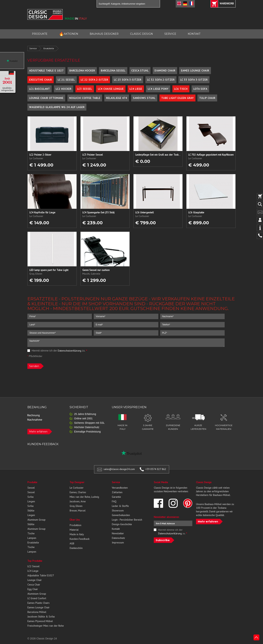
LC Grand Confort (37, 598)
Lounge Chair (35, 580)
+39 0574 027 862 (156, 469)
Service (33, 48)
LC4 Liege (136, 89)
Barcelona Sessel (113, 71)
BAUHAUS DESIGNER (104, 34)
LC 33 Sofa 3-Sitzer (194, 80)
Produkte (32, 482)
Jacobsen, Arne (78, 501)
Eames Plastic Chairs (38, 603)
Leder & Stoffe (120, 506)
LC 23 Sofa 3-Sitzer (128, 80)
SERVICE (170, 34)
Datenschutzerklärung (69, 351)
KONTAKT (194, 34)
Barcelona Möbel (37, 612)
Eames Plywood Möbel (40, 621)
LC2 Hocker (64, 89)
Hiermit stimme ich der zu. (57, 351)
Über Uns (75, 520)
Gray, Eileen (76, 506)
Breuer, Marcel (78, 511)
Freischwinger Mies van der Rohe (46, 626)
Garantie (116, 497)
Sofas (31, 497)
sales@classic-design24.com (119, 469)
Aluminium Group (37, 594)
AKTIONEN (69, 34)
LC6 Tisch (181, 89)
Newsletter (118, 533)
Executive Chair (41, 80)
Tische (31, 533)
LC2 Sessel (33, 566)
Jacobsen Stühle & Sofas (41, 617)
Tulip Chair (207, 98)
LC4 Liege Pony (158, 89)
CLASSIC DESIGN (141, 34)
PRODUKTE (40, 34)
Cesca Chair (34, 585)
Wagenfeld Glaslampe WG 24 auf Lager (57, 107)
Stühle (31, 511)
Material (74, 530)
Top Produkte (35, 561)
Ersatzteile (49, 48)
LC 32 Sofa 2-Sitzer (161, 80)
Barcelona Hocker (82, 71)
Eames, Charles (78, 492)
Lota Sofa (200, 89)
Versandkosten (120, 488)
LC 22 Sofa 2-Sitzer (94, 80)
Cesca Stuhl (140, 71)
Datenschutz (118, 538)
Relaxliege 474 (117, 98)
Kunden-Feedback (79, 539)
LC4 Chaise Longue (111, 89)
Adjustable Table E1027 (41, 575)
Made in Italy (77, 534)
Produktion (75, 525)
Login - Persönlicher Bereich (127, 520)
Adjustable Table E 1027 (46, 71)
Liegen (31, 501)
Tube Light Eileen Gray (177, 98)
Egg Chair (33, 589)
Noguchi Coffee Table (85, 98)
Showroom (118, 511)
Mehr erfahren (38, 432)
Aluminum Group (36, 520)
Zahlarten (117, 492)
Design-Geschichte (122, 524)
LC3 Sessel (85, 89)
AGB (72, 543)
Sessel (31, 488)
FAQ (114, 501)
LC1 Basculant (40, 89)
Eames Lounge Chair (195, 71)
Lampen (32, 538)
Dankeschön (76, 548)
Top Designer (77, 482)
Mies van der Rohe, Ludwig (84, 497)
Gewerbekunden (121, 515)
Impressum (118, 543)
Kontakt (116, 529)
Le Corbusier (77, 488)
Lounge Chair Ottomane (46, 98)
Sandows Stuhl (144, 98)
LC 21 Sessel (66, 80)
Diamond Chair (165, 71)
